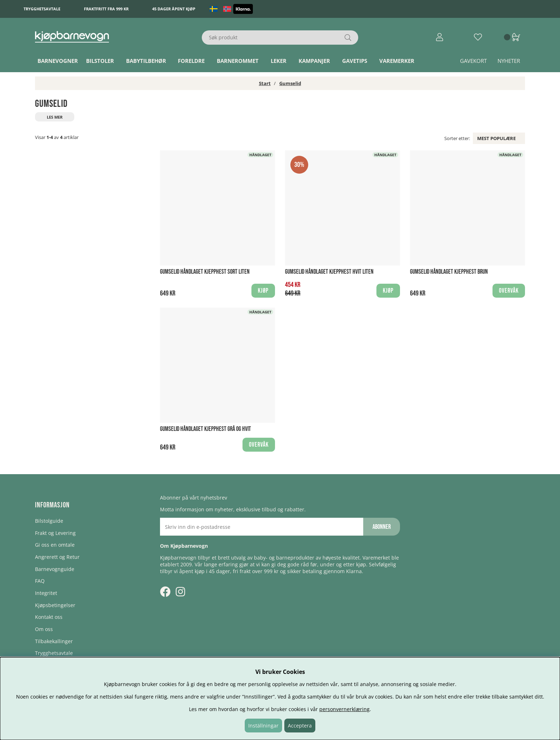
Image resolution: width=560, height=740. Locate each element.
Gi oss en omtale (55, 545)
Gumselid (290, 83)
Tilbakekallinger (54, 641)
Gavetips (355, 61)
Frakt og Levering (55, 533)
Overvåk (509, 291)
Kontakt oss (49, 617)
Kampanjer (314, 61)
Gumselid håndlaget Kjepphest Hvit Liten (329, 272)
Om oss (44, 629)
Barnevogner (58, 61)
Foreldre (191, 61)
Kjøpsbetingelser (55, 605)
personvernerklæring (344, 709)
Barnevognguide (55, 569)
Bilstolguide (49, 521)
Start (265, 83)
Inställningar (263, 726)
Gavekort (473, 61)
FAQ (40, 581)
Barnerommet (238, 61)
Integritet (46, 593)
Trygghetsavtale (42, 9)
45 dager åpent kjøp (174, 9)
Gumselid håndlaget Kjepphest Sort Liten (205, 272)
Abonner (382, 527)
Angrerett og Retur (57, 557)
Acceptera (300, 726)
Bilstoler (100, 61)
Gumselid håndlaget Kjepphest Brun (449, 272)
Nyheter (509, 61)
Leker (279, 61)
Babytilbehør (146, 61)
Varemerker (397, 61)
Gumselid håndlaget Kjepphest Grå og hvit (206, 429)
